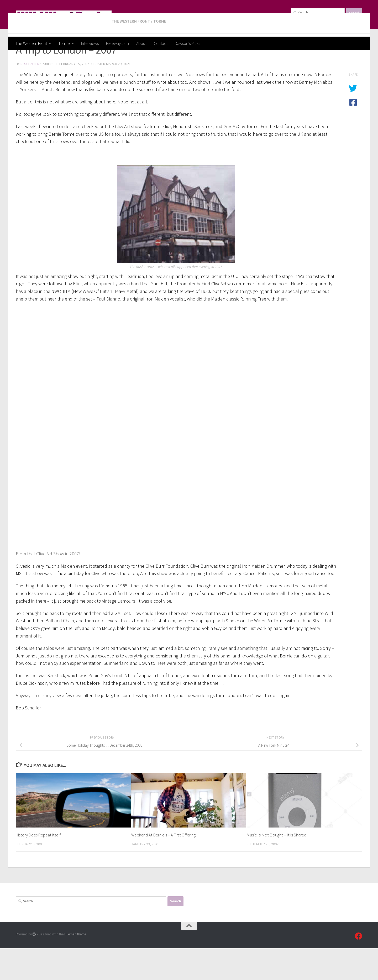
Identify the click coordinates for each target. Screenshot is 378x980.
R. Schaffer (30, 96)
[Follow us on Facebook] (359, 968)
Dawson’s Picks (187, 43)
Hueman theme (75, 966)
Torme (64, 43)
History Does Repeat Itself (40, 867)
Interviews (90, 43)
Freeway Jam (117, 43)
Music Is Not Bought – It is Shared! (277, 867)
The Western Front (31, 43)
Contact (161, 43)
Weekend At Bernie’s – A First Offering (164, 867)
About (141, 43)
